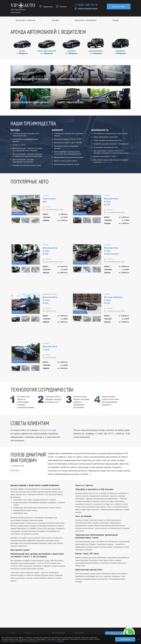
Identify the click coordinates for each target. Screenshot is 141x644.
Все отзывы (15, 470)
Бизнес (22, 51)
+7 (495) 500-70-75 (86, 5)
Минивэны (120, 51)
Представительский (47, 51)
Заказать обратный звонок (88, 8)
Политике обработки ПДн (49, 641)
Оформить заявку (119, 7)
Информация (48, 7)
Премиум (71, 51)
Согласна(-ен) (125, 639)
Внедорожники (96, 51)
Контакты (63, 7)
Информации (107, 162)
